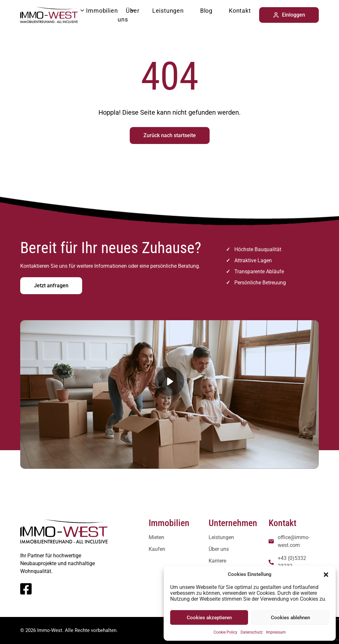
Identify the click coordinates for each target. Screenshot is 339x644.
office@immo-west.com (294, 541)
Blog (206, 11)
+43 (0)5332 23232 (292, 562)
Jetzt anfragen (51, 286)
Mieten (156, 537)
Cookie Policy (225, 632)
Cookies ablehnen (290, 618)
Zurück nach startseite (170, 135)
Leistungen (168, 11)
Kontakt (240, 11)
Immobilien (102, 11)
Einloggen (289, 15)
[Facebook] (26, 592)
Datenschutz (252, 632)
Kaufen (157, 549)
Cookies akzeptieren (209, 618)
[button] (326, 574)
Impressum (276, 632)
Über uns (128, 15)
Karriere (217, 561)
